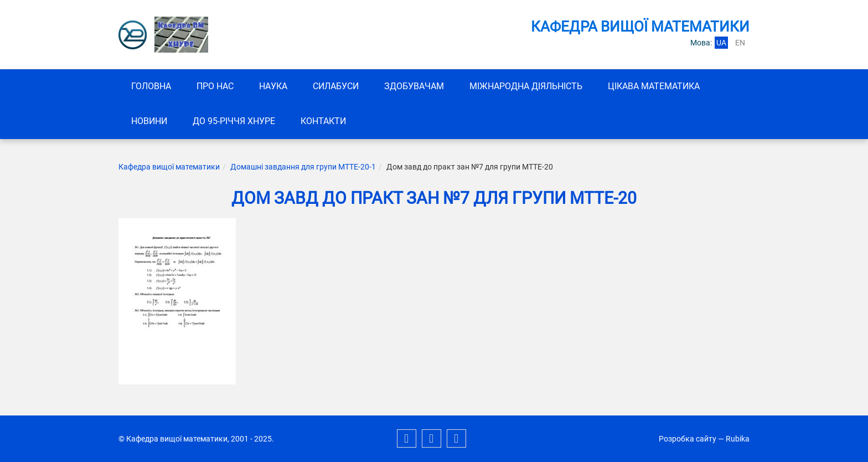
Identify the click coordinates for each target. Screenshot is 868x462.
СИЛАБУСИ (336, 86)
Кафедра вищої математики (169, 167)
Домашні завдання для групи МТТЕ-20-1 (303, 167)
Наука (273, 86)
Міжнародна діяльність (526, 86)
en (740, 43)
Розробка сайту (688, 439)
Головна (151, 86)
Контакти (323, 121)
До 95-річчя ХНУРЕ (234, 121)
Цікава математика (654, 86)
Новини (149, 121)
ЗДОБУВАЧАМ (414, 86)
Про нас (215, 86)
